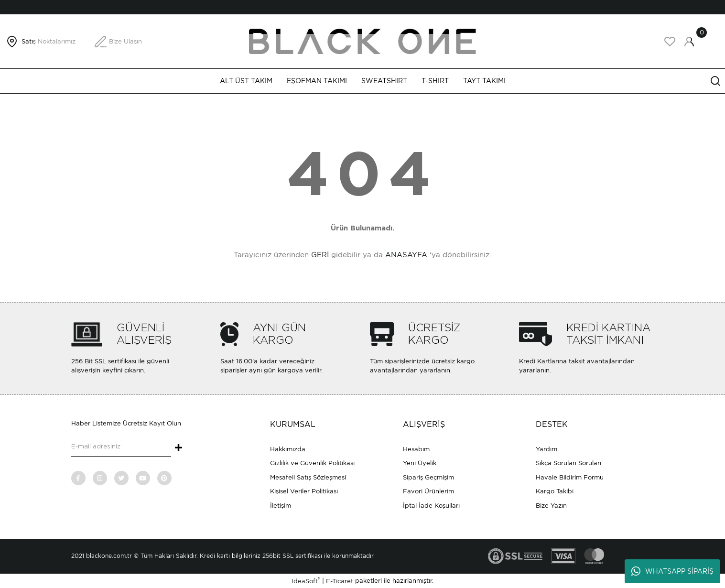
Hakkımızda (288, 449)
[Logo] (363, 41)
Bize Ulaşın (125, 41)
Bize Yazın (551, 506)
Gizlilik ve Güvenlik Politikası (312, 463)
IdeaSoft (306, 581)
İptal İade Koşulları (431, 506)
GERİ (320, 255)
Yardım (546, 449)
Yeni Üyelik (420, 463)
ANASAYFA (406, 255)
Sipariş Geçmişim (428, 477)
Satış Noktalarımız (49, 41)
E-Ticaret (340, 581)
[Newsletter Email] (121, 447)
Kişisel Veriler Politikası (304, 491)
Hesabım (416, 449)
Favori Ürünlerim (428, 491)
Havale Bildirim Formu (570, 477)
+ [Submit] (179, 448)
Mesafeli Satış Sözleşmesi (308, 477)
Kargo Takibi (555, 491)
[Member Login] (689, 42)
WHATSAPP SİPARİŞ (672, 571)
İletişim (281, 506)
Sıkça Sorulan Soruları (568, 463)
